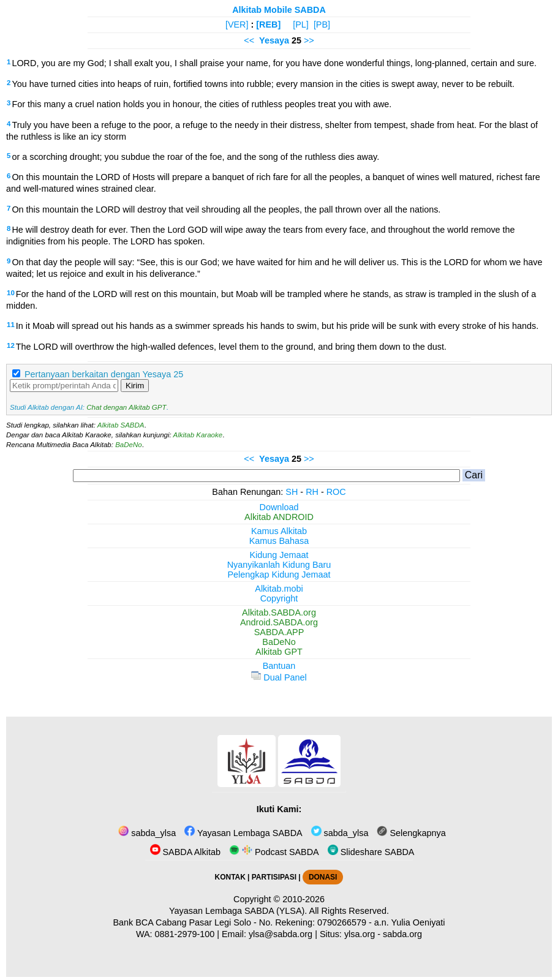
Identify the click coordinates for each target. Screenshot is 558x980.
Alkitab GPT (279, 652)
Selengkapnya (411, 833)
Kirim (135, 386)
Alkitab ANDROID (279, 517)
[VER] (237, 24)
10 (11, 293)
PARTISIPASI (274, 877)
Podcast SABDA (274, 852)
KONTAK (230, 877)
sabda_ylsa (147, 833)
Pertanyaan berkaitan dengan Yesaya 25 (104, 374)
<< (249, 40)
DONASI (323, 877)
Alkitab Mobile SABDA (279, 10)
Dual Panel (279, 677)
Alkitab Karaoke (198, 435)
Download (279, 507)
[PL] (301, 24)
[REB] (268, 24)
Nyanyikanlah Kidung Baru (279, 565)
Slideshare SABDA (371, 852)
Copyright (279, 598)
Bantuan (279, 666)
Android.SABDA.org (279, 622)
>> (309, 40)
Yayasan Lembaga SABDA (243, 833)
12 (11, 345)
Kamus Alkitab (279, 531)
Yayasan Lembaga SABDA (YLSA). (238, 911)
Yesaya (274, 40)
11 (11, 325)
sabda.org (402, 934)
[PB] (322, 24)
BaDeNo (129, 445)
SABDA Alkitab (185, 852)
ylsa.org (360, 934)
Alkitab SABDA (121, 425)
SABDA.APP (279, 632)
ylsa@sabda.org (281, 934)
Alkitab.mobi (279, 589)
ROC (336, 492)
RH (312, 492)
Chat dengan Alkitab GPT (126, 407)
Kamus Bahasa (279, 541)
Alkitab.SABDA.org (279, 612)
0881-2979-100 (185, 934)
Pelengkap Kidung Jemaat (279, 575)
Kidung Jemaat (279, 555)
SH (292, 492)
